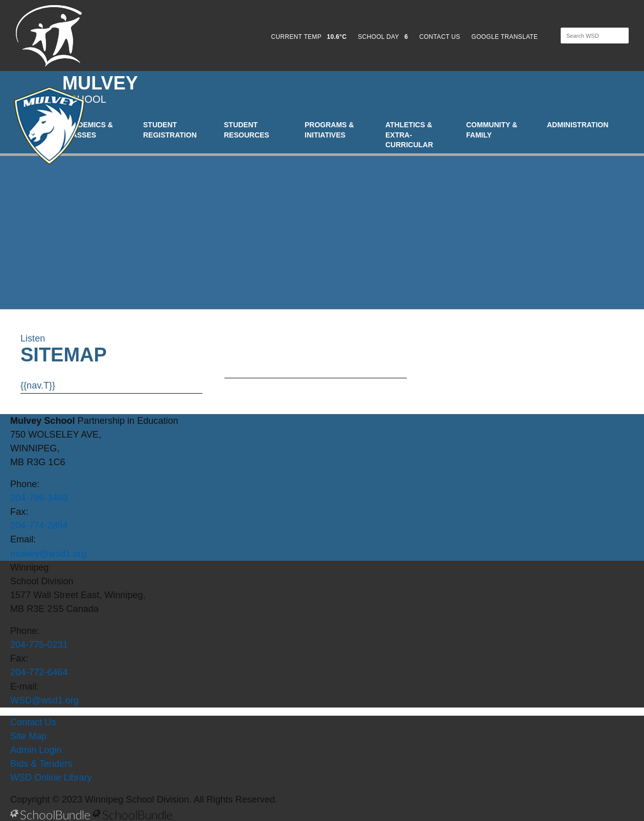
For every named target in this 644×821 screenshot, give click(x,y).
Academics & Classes (88, 130)
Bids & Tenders (41, 764)
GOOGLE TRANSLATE (505, 37)
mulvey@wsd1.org (48, 554)
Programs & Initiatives (329, 130)
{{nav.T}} (38, 385)
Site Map (28, 736)
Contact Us (33, 722)
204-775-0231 (39, 645)
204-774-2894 (39, 526)
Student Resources (247, 130)
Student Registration (170, 130)
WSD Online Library (51, 778)
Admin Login (36, 750)
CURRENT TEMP (309, 37)
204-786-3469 (39, 498)
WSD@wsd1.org (44, 700)
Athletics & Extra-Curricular (409, 135)
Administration (578, 125)
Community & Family (492, 130)
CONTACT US (440, 37)
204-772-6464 (39, 672)
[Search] (586, 36)
